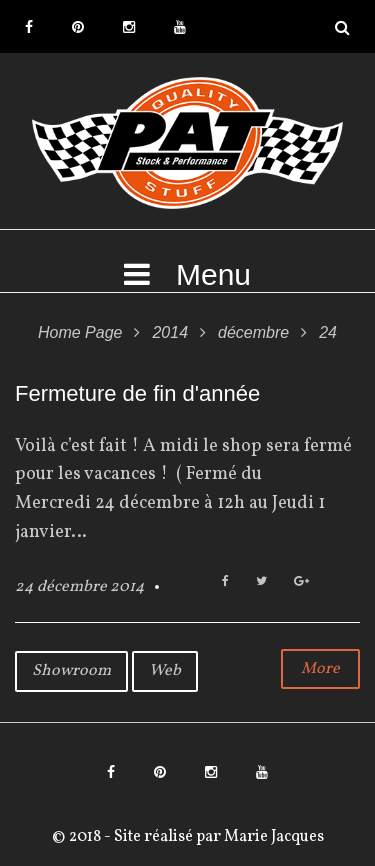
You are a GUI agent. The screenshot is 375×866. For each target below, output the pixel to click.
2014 (170, 332)
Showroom (71, 671)
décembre (253, 332)
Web (165, 671)
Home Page (80, 332)
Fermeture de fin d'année (137, 393)
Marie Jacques (272, 837)
